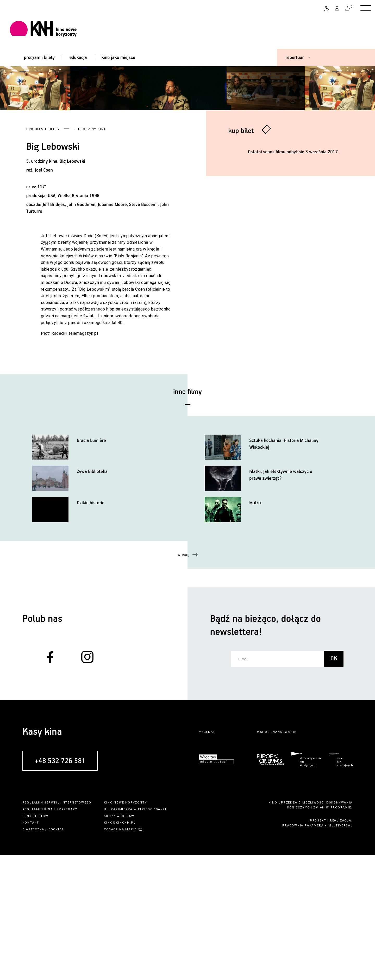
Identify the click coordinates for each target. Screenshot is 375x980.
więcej (183, 680)
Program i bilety (43, 254)
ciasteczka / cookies (43, 954)
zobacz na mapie (120, 954)
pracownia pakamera (303, 950)
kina (48, 934)
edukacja (78, 58)
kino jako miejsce (118, 58)
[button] (366, 151)
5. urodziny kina (90, 254)
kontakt (31, 948)
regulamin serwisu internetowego (57, 928)
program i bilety (39, 58)
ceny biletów (35, 941)
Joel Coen (44, 295)
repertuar (295, 58)
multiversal (340, 950)
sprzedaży (67, 934)
